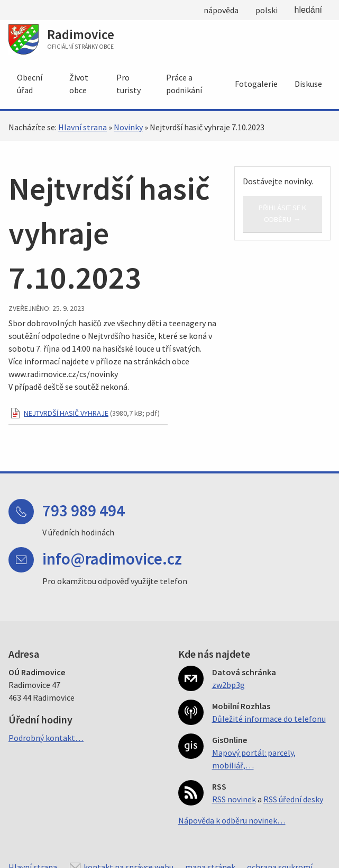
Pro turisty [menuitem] (129, 84)
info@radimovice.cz (112, 558)
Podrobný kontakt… (46, 738)
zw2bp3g (228, 685)
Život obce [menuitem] (79, 84)
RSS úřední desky (293, 799)
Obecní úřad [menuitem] (30, 84)
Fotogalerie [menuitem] (256, 84)
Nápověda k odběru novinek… (232, 820)
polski (267, 10)
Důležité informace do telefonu (269, 719)
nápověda (221, 10)
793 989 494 (84, 510)
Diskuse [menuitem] (308, 84)
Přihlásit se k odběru (282, 213)
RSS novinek (234, 799)
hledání (309, 10)
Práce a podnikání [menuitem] (184, 84)
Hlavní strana (83, 127)
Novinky (128, 127)
